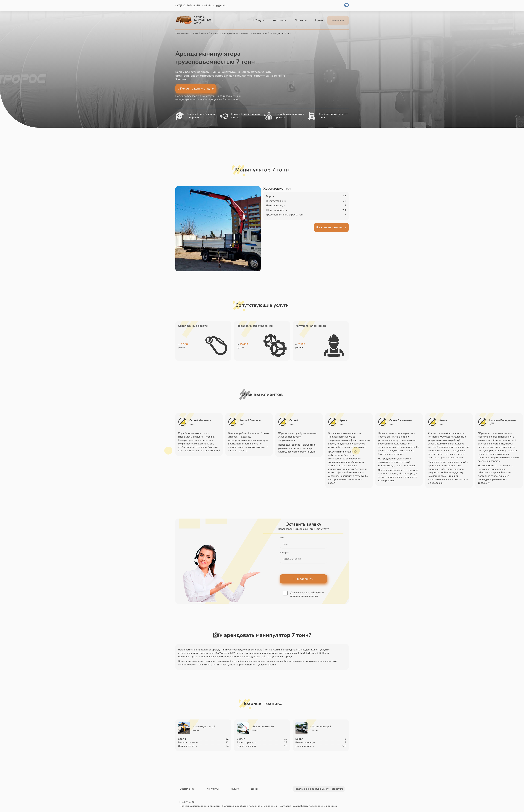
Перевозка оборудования (255, 326)
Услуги (259, 20)
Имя (282, 538)
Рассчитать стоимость (331, 227)
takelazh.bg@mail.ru (215, 6)
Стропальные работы (193, 326)
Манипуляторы (259, 33)
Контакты (338, 20)
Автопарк (280, 20)
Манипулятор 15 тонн (204, 728)
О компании (187, 789)
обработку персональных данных (307, 594)
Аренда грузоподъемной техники (229, 33)
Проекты (301, 20)
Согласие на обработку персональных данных (308, 806)
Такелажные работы (187, 33)
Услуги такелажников (311, 326)
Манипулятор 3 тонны (321, 728)
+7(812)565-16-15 (188, 6)
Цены (319, 20)
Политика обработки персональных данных (250, 806)
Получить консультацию (196, 88)
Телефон (284, 553)
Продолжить (303, 579)
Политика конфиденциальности (200, 806)
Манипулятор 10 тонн (263, 728)
